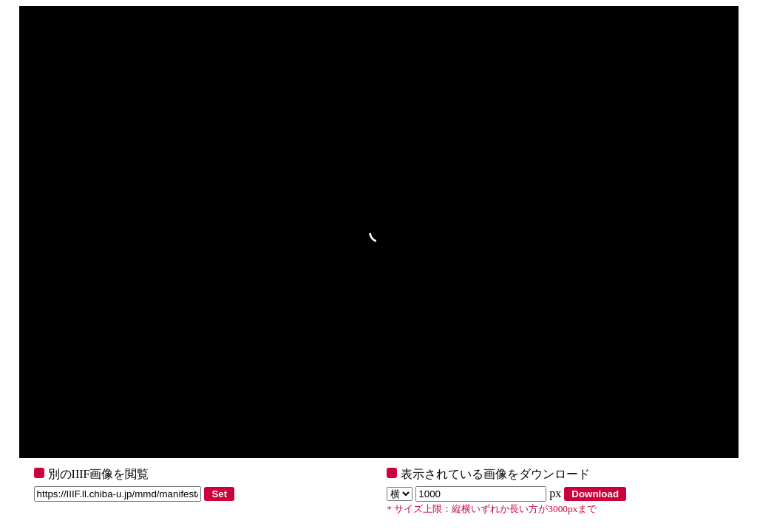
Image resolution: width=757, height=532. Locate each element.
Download (595, 494)
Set (219, 494)
